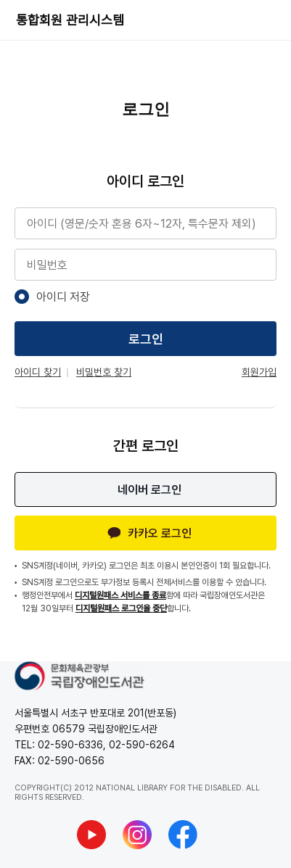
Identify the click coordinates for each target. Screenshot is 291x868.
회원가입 (259, 372)
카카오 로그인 (149, 533)
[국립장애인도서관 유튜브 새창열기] (91, 835)
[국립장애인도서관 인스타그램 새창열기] (137, 835)
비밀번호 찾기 (104, 372)
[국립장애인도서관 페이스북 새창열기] (183, 835)
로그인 (146, 339)
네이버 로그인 (149, 490)
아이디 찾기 (38, 372)
